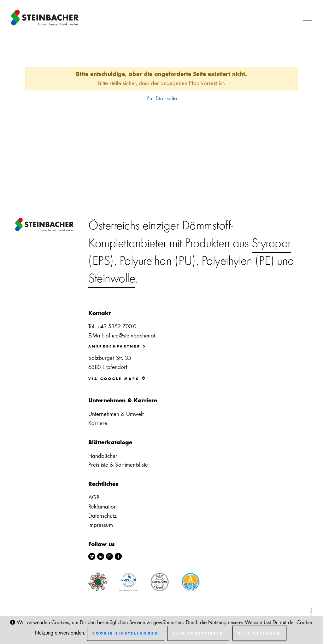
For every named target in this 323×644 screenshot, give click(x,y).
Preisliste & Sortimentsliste (118, 464)
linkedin (101, 556)
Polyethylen (227, 262)
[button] (306, 18)
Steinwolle (112, 279)
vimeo (92, 556)
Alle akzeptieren (198, 633)
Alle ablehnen (259, 633)
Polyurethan (146, 262)
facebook (118, 556)
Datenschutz (103, 515)
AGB (94, 497)
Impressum (101, 525)
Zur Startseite (162, 98)
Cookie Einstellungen (126, 633)
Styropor (271, 244)
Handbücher (103, 456)
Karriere (98, 423)
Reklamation (103, 506)
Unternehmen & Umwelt (116, 414)
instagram (109, 556)
